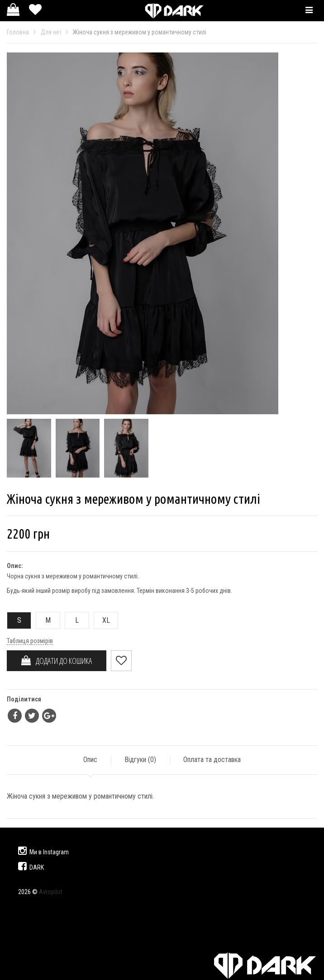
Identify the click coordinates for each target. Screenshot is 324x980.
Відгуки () (140, 760)
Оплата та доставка (212, 760)
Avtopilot (51, 892)
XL (102, 620)
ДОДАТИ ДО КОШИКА (57, 661)
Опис (90, 760)
